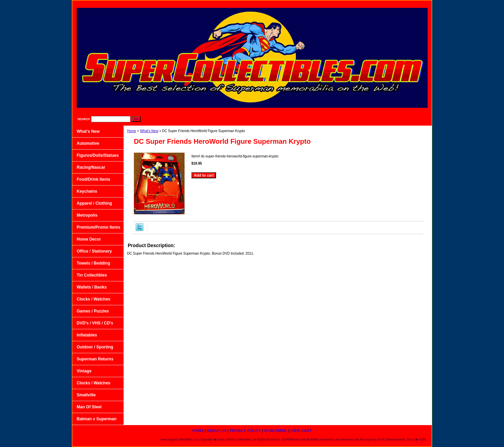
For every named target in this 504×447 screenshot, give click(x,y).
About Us (310, 4)
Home (132, 131)
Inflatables (87, 335)
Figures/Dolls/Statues (98, 155)
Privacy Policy (345, 4)
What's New (149, 131)
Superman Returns (95, 359)
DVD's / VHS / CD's (95, 323)
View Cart (414, 4)
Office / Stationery (94, 251)
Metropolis (87, 215)
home (282, 4)
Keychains (87, 191)
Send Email (382, 4)
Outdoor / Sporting (95, 347)
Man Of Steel (89, 407)
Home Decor (89, 239)
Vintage (84, 371)
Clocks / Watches (93, 299)
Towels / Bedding (93, 263)
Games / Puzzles (93, 311)
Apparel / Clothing (94, 203)
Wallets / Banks (92, 287)
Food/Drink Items (93, 179)
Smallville (86, 395)
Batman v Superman (97, 419)
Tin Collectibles (92, 275)
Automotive (88, 143)
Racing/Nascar (91, 167)
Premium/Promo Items (98, 227)
